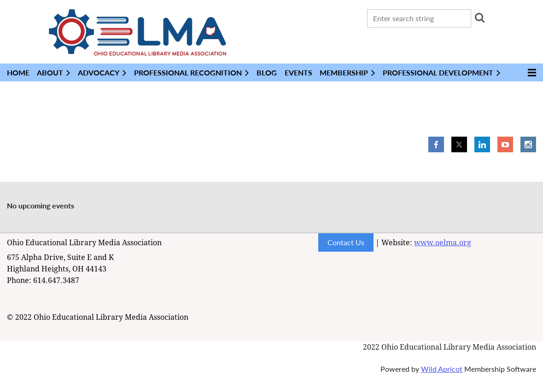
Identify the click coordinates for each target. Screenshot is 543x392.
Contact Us (346, 242)
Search (480, 17)
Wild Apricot (442, 369)
